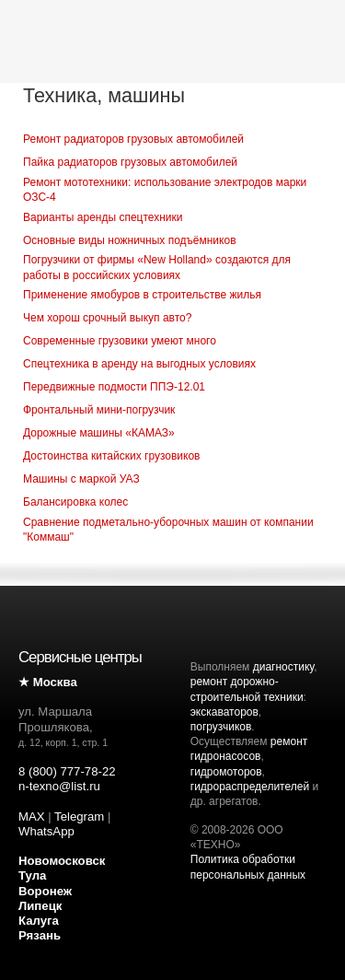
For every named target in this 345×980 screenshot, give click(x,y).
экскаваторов (224, 712)
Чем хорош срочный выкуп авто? (107, 318)
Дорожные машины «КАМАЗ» (99, 433)
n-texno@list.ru (59, 786)
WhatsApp (46, 831)
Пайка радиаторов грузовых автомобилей (130, 162)
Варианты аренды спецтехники (103, 217)
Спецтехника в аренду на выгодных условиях (139, 364)
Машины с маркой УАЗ (81, 479)
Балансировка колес (75, 502)
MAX (32, 817)
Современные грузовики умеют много (120, 341)
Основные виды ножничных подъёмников (130, 240)
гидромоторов (226, 772)
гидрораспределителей (250, 787)
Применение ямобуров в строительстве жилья (142, 295)
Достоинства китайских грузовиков (112, 456)
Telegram (79, 817)
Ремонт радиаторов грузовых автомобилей (133, 139)
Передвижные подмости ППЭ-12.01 (114, 387)
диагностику (283, 667)
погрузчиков (221, 727)
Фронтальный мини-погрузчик (99, 410)
